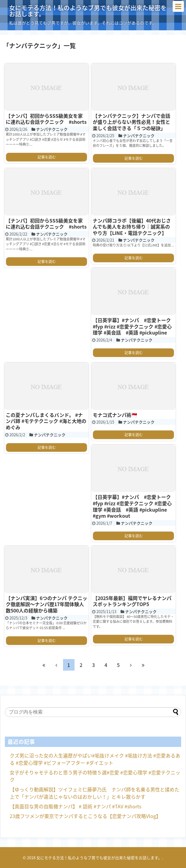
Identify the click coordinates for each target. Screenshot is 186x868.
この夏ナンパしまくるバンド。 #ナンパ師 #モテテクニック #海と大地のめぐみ (46, 421)
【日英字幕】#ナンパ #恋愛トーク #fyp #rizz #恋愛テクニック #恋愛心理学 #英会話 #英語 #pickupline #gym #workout (132, 506)
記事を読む (47, 157)
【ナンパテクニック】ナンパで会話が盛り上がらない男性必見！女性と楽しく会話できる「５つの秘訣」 (131, 122)
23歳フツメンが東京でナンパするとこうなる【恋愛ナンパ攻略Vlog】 (85, 816)
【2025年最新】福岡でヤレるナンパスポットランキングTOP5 (132, 601)
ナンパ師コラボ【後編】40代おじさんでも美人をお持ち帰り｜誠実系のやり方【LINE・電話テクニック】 (132, 227)
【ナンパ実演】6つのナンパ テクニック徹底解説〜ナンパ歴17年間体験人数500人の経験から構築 (47, 604)
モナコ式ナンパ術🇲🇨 (115, 415)
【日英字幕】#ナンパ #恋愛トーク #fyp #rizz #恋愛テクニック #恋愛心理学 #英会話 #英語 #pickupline (132, 326)
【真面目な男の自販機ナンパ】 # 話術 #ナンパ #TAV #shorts (75, 806)
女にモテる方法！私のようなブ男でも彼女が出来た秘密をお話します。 (88, 11)
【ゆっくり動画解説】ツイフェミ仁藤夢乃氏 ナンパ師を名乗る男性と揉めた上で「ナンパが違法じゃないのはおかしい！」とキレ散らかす (95, 793)
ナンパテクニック (52, 129)
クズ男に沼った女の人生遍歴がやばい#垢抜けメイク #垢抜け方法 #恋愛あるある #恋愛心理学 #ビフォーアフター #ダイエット (95, 759)
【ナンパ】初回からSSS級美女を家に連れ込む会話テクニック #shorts (46, 119)
